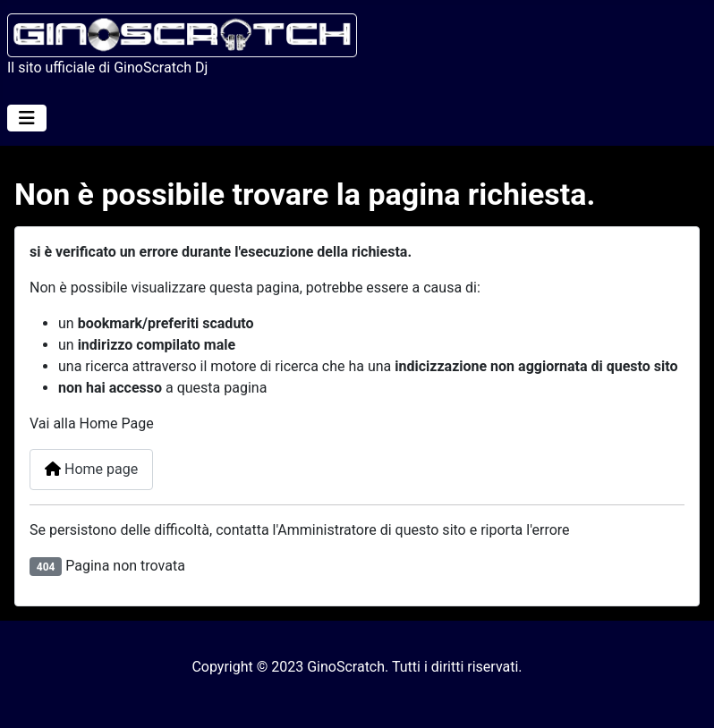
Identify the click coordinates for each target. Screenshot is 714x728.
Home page (91, 469)
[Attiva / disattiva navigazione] (27, 118)
